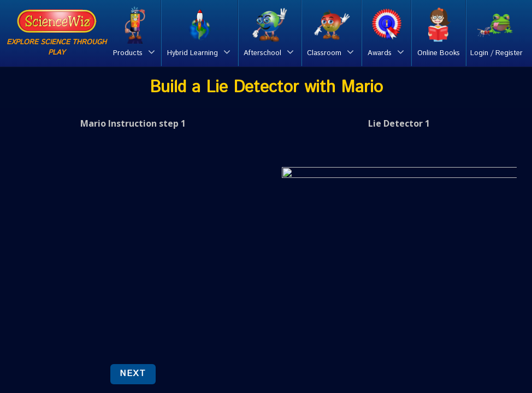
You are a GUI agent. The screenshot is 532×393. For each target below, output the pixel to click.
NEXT (133, 374)
